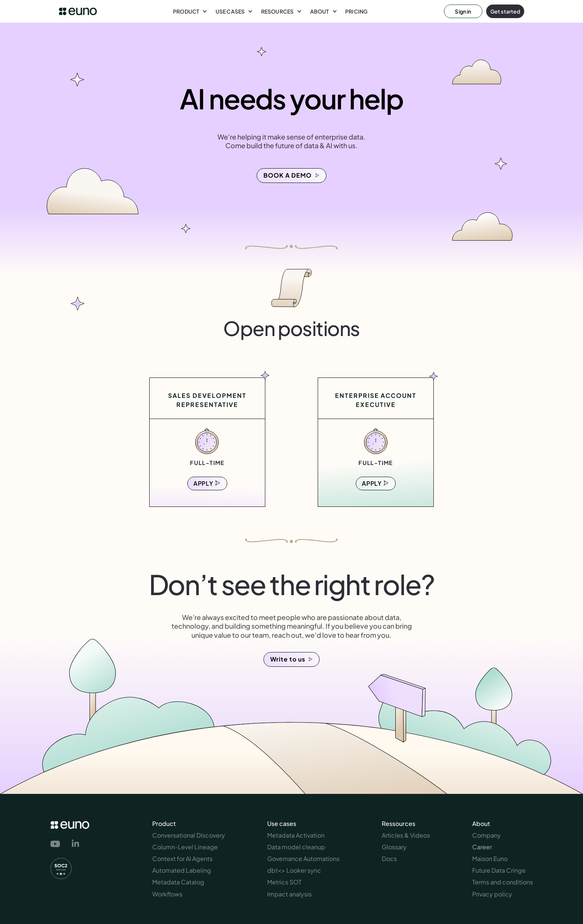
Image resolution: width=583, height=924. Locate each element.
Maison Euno (490, 859)
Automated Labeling (182, 870)
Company (487, 835)
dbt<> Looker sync (294, 870)
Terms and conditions (503, 882)
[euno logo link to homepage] (78, 12)
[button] (190, 11)
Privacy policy (492, 894)
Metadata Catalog (178, 882)
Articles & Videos (406, 835)
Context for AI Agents (182, 859)
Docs (389, 859)
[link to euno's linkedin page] (75, 844)
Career (482, 847)
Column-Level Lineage (185, 847)
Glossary (394, 847)
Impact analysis (289, 894)
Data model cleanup (296, 847)
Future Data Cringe (499, 870)
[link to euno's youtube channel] (57, 844)
